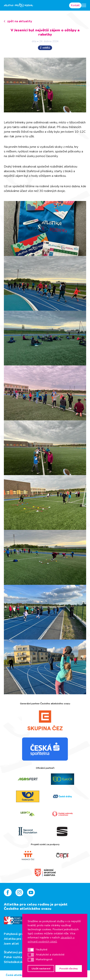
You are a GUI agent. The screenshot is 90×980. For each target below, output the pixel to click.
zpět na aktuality (20, 21)
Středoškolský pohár (18, 962)
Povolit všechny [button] (69, 968)
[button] (31, 950)
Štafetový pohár (15, 952)
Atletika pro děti (16, 939)
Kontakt (75, 5)
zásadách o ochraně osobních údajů (51, 940)
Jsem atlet (11, 944)
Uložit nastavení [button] (41, 968)
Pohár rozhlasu (15, 957)
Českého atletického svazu (28, 909)
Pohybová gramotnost (20, 934)
